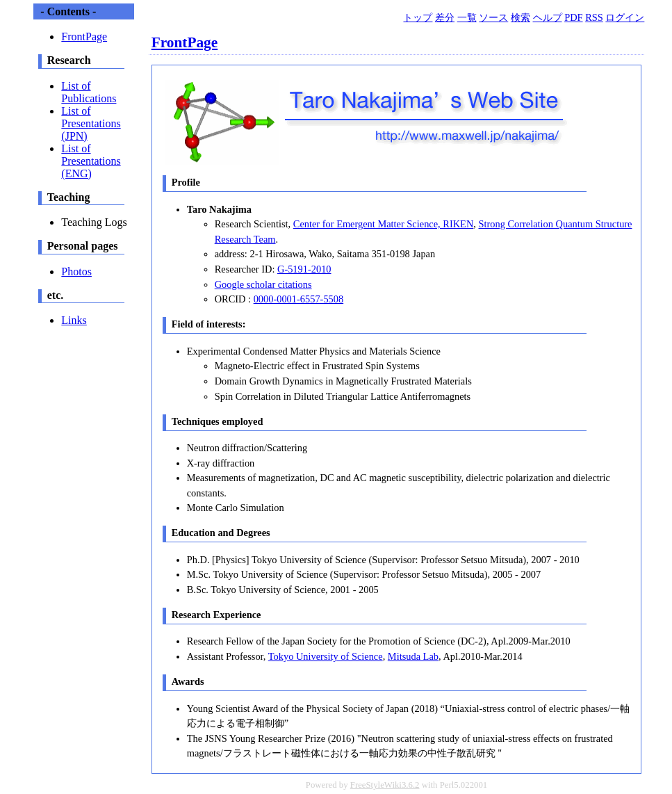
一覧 (467, 17)
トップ (418, 17)
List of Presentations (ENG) (91, 161)
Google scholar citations (263, 284)
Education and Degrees (221, 533)
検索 (521, 17)
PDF (573, 17)
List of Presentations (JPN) (91, 123)
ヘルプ (548, 17)
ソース (493, 17)
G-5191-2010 (304, 269)
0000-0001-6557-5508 (299, 299)
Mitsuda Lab (413, 656)
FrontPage (185, 42)
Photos (76, 272)
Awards (188, 681)
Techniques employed (218, 421)
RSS (594, 17)
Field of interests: (209, 324)
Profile (186, 182)
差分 (445, 17)
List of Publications (89, 92)
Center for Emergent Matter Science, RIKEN (383, 224)
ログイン (625, 17)
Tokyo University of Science (326, 656)
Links (74, 320)
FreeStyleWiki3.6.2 (385, 785)
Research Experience (216, 615)
